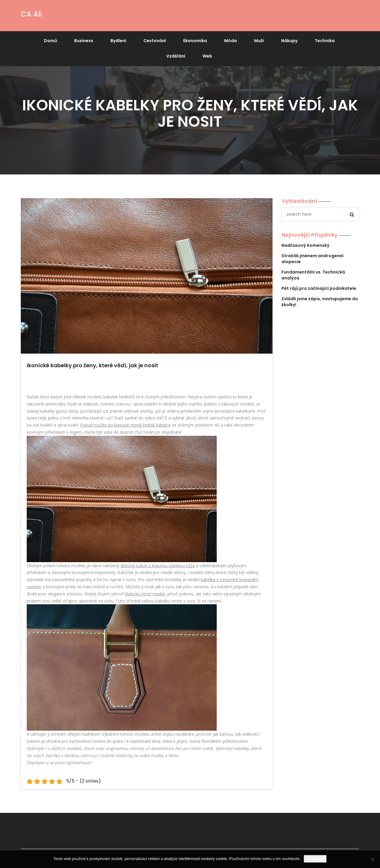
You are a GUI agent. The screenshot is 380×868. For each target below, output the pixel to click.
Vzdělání (176, 56)
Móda (231, 41)
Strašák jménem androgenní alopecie (312, 259)
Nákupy (289, 41)
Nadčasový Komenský (305, 245)
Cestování (155, 41)
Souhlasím (315, 859)
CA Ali (31, 14)
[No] (373, 859)
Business (84, 41)
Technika (325, 41)
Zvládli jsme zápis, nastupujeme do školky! (320, 302)
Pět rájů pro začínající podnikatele (319, 288)
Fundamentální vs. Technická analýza (313, 275)
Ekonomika (195, 41)
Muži (259, 41)
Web (207, 56)
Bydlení (118, 41)
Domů (50, 41)
